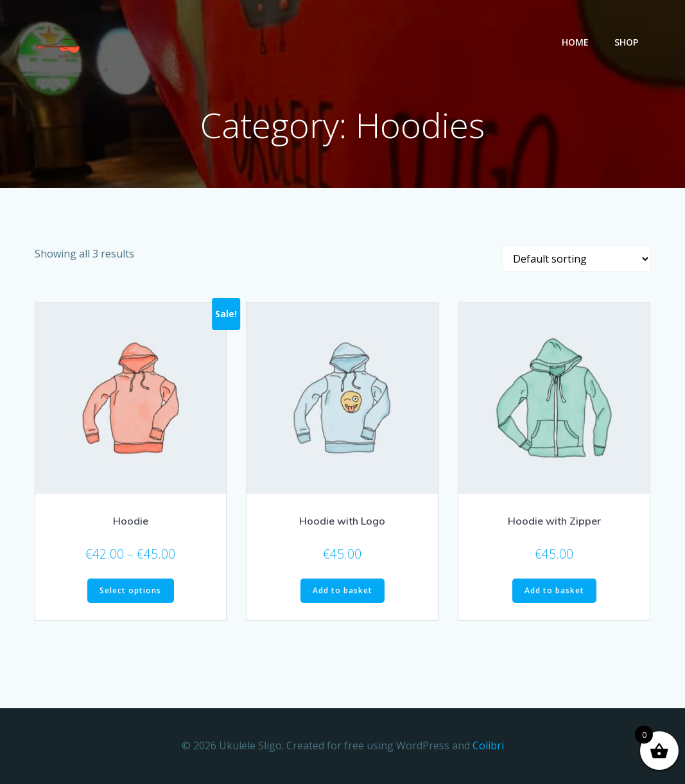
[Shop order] (577, 259)
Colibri (488, 745)
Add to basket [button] (342, 590)
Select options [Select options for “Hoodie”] (130, 590)
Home (575, 42)
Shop (626, 42)
